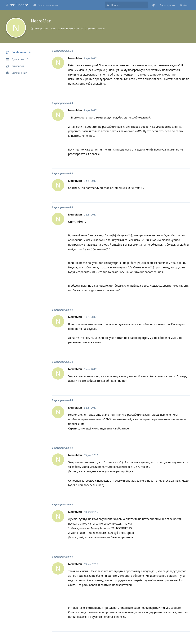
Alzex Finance (17, 5)
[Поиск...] (126, 5)
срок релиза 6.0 (64, 51)
